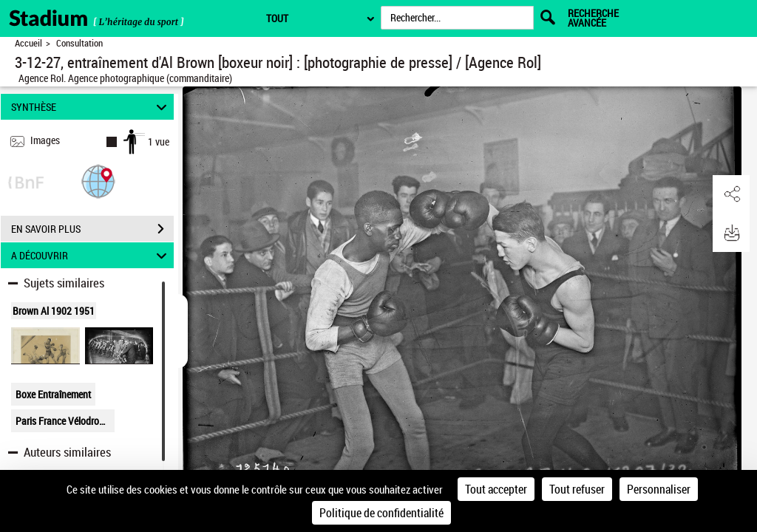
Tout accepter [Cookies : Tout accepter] (496, 489)
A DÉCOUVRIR (91, 255)
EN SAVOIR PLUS (92, 229)
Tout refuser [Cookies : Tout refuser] (577, 489)
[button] (98, 181)
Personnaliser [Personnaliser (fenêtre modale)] (659, 489)
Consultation (79, 43)
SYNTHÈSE (91, 107)
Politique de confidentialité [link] (381, 513)
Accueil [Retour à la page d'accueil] (28, 43)
